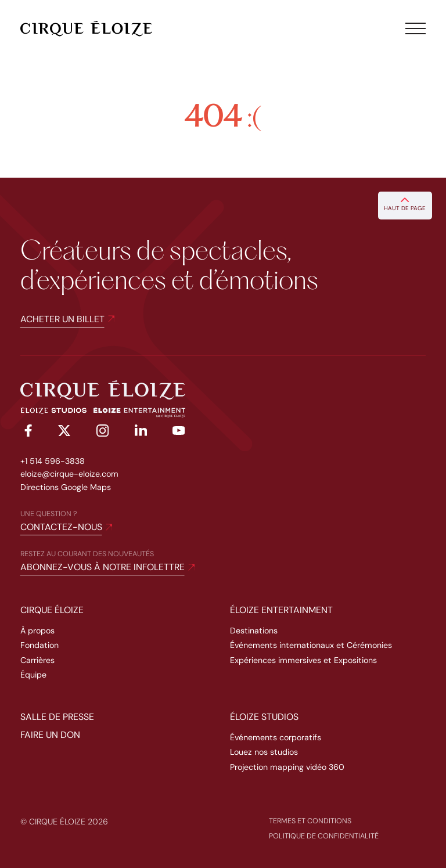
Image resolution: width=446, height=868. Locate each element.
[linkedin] (141, 432)
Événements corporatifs (276, 737)
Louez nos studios (264, 752)
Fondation (39, 645)
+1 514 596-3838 (53, 461)
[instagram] (102, 433)
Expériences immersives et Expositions (303, 660)
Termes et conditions (310, 821)
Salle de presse (57, 717)
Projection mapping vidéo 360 (287, 767)
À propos (37, 631)
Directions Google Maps (66, 487)
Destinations (254, 631)
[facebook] (26, 433)
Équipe (33, 675)
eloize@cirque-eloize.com (69, 474)
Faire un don (50, 735)
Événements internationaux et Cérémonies (311, 645)
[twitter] (64, 433)
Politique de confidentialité (324, 836)
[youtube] (179, 432)
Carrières (37, 660)
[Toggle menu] (416, 28)
